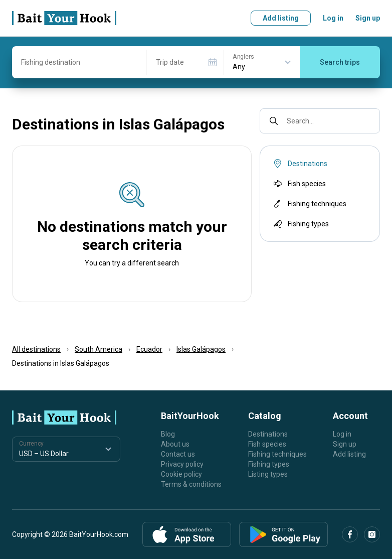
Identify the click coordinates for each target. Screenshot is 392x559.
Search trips (340, 62)
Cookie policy (181, 474)
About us (175, 444)
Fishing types (300, 224)
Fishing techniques (309, 204)
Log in (333, 18)
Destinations (268, 434)
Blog (168, 434)
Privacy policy (182, 464)
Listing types (268, 474)
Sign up (368, 18)
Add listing (281, 18)
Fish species (299, 184)
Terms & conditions (191, 484)
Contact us (178, 454)
